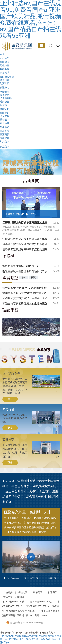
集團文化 (5, 113)
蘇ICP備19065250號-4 (38, 606)
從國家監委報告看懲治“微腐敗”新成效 (25, 293)
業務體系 (5, 72)
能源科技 (5, 83)
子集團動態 (6, 98)
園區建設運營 (7, 77)
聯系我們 (5, 146)
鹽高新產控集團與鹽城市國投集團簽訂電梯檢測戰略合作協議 (26, 244)
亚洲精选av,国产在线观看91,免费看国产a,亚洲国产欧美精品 (31, 636)
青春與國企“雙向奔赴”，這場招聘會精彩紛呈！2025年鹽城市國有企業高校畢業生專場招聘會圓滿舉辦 (26, 288)
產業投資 (5, 80)
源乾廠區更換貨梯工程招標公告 (21, 266)
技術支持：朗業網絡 (14, 597)
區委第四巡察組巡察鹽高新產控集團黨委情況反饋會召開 (26, 249)
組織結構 (5, 65)
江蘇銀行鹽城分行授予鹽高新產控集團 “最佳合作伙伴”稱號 (26, 239)
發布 (24, 277)
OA (58, 46)
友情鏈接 (8, 592)
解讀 (33, 277)
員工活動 (5, 123)
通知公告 (5, 102)
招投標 (3, 105)
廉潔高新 (5, 134)
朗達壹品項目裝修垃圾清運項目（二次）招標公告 (26, 271)
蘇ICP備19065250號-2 (42, 602)
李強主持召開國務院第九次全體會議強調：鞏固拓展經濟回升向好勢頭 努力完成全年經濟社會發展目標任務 (26, 304)
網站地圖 (23, 592)
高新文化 (5, 109)
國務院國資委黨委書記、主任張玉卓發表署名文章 (26, 298)
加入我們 (5, 141)
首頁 (2, 54)
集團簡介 (5, 62)
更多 (10, 399)
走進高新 (5, 58)
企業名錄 (5, 69)
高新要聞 (5, 92)
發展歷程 (5, 116)
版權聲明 (38, 592)
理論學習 (5, 138)
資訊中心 (5, 87)
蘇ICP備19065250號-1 (15, 602)
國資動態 (5, 95)
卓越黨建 (5, 127)
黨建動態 (5, 131)
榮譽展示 (5, 120)
